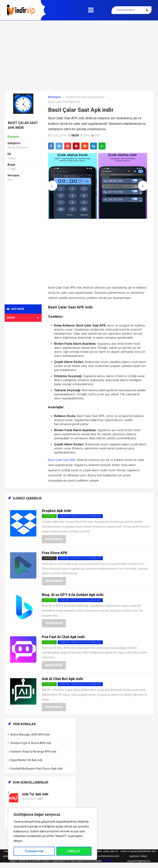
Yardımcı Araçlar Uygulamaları (85, 97)
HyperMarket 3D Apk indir (26, 760)
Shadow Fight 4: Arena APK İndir (31, 743)
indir (75, 135)
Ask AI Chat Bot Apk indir (63, 679)
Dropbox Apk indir (57, 511)
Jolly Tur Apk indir (35, 794)
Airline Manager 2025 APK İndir (30, 735)
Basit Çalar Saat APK (62, 460)
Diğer (23, 318)
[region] (53, 834)
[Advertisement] (79, 55)
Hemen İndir (54, 539)
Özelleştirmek (34, 851)
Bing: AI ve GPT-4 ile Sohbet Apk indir (73, 595)
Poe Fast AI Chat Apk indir (63, 637)
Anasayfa (54, 97)
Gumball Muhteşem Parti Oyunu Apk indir (36, 769)
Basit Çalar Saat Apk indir (81, 110)
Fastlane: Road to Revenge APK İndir (33, 752)
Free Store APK (55, 553)
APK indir (15, 309)
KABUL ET (74, 851)
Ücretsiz (49, 558)
